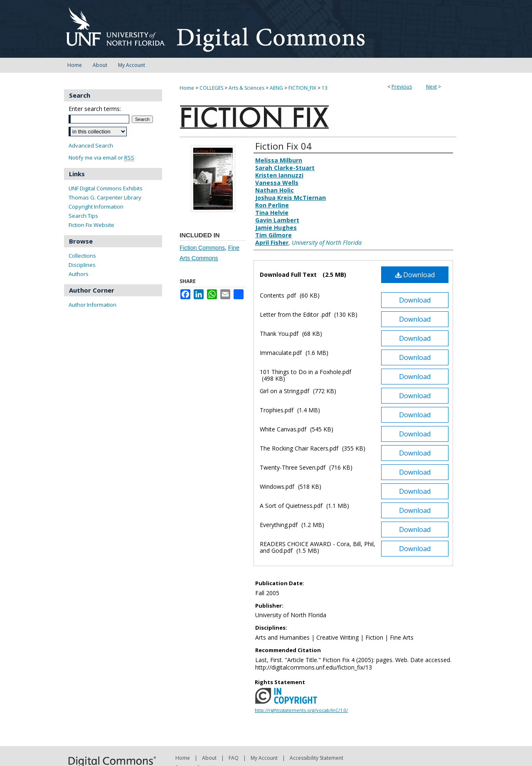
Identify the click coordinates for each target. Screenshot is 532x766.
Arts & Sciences (246, 88)
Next (431, 87)
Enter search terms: (95, 109)
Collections (82, 256)
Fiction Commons (202, 248)
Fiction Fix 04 (283, 146)
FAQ (234, 758)
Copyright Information (96, 207)
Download (415, 275)
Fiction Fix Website (91, 225)
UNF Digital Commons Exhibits (106, 188)
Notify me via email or (101, 158)
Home (187, 88)
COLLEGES (211, 88)
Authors (79, 274)
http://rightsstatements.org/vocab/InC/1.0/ (301, 710)
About (209, 758)
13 (325, 88)
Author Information (92, 305)
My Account (264, 758)
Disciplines (82, 265)
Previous (402, 87)
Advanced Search (91, 145)
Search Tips (83, 216)
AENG (276, 88)
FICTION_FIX (302, 88)
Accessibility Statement (316, 758)
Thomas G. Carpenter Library (105, 197)
